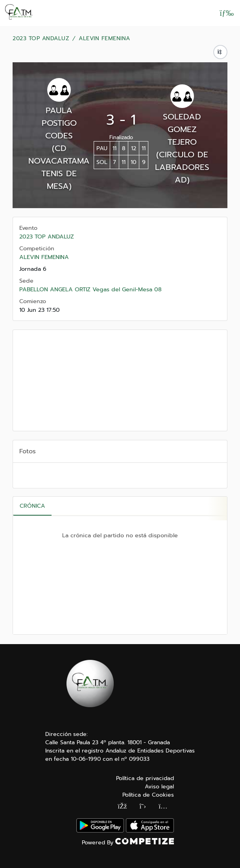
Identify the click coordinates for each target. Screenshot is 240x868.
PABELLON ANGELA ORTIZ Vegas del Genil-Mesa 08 (90, 289)
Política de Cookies (148, 795)
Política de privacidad (145, 778)
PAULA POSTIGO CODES (59, 123)
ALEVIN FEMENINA (104, 39)
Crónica (32, 506)
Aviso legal (159, 787)
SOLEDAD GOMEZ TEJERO (182, 129)
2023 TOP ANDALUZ (41, 39)
